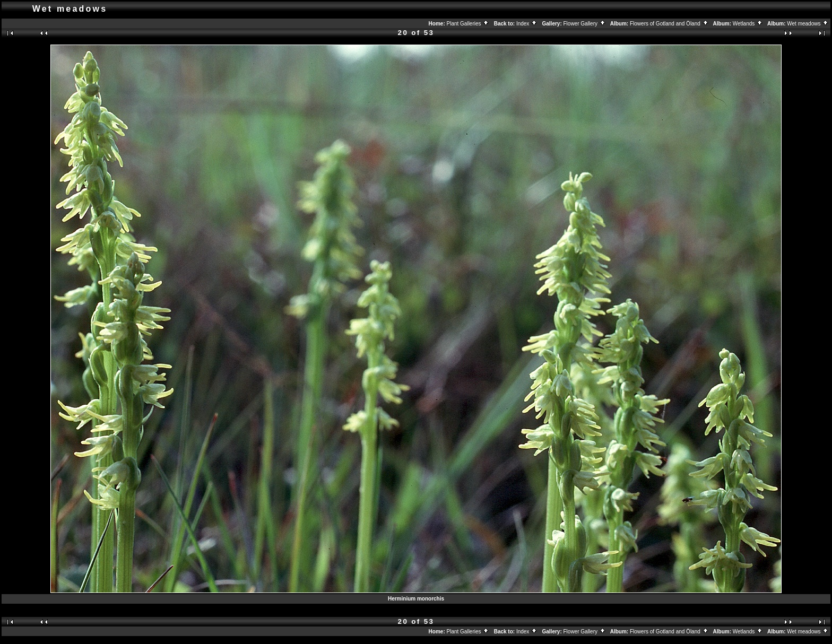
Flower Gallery (585, 24)
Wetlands (748, 24)
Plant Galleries (468, 24)
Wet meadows (808, 24)
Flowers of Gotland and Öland (669, 24)
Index (527, 24)
